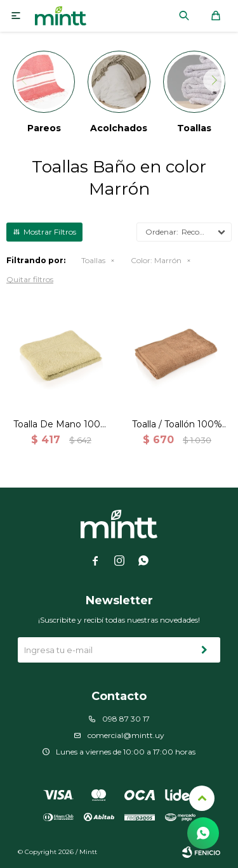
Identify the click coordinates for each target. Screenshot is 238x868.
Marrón (156, 260)
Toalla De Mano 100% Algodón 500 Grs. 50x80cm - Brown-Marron (61, 424)
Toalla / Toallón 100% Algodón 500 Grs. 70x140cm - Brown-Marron (177, 424)
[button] (214, 80)
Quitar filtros (30, 279)
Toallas (93, 260)
